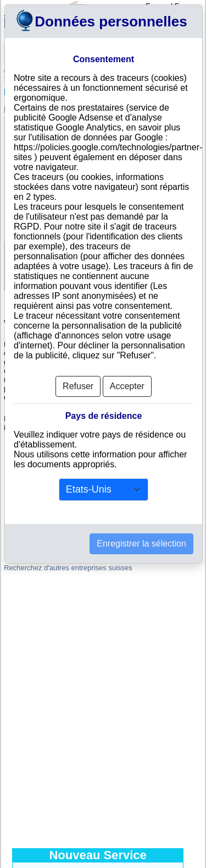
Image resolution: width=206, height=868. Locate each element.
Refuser (78, 382)
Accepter (127, 382)
